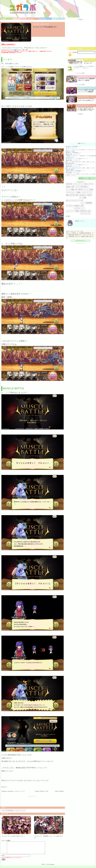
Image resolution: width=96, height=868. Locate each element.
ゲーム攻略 (83, 198)
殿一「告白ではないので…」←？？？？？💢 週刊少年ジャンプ (75, 159)
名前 (3, 858)
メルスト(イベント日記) (80, 184)
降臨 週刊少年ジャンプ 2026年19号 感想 (72, 146)
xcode (68, 216)
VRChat (89, 195)
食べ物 (72, 195)
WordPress (84, 211)
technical (43, 19)
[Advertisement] (33, 801)
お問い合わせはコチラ (81, 241)
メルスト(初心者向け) (82, 187)
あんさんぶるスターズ (73, 200)
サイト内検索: (73, 52)
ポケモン (91, 184)
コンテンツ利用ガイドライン (15, 50)
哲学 (77, 195)
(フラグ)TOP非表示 (8, 810)
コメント (4, 856)
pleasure (17, 19)
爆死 (68, 195)
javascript (69, 184)
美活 (73, 187)
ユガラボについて (79, 208)
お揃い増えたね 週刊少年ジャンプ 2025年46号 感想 (73, 171)
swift (82, 206)
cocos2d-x (83, 195)
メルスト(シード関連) (73, 211)
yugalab (3, 19)
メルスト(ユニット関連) (73, 192)
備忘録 (68, 187)
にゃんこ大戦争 (88, 190)
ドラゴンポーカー (85, 214)
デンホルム (70, 206)
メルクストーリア (19, 791)
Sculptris (77, 206)
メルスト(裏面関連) (86, 203)
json (89, 211)
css (82, 200)
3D (76, 189)
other (55, 19)
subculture (31, 19)
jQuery (80, 189)
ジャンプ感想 (70, 190)
